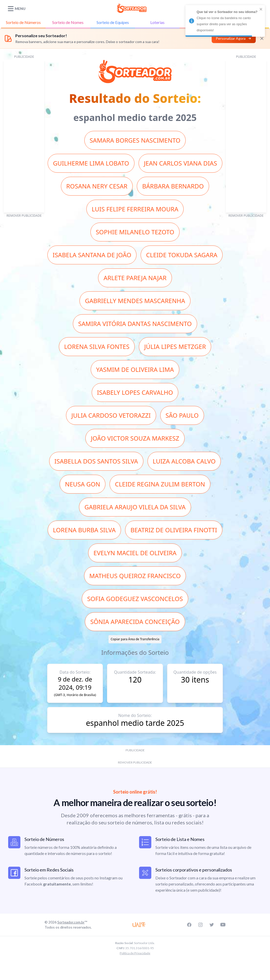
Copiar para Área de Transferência (135, 639)
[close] (261, 9)
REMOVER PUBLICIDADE (24, 216)
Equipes (113, 22)
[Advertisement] (24, 136)
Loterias (157, 22)
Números (23, 22)
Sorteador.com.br (71, 922)
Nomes (68, 22)
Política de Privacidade (135, 953)
